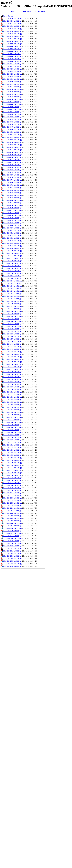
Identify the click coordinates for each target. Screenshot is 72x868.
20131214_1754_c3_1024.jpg (13, 432)
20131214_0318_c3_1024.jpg (13, 84)
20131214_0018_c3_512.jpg (12, 26)
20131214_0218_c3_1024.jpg (13, 64)
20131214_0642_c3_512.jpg (12, 172)
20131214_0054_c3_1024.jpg (13, 39)
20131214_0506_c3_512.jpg (12, 132)
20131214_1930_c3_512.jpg (12, 475)
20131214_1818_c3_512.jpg (12, 445)
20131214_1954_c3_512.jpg (12, 485)
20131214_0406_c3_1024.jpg (13, 104)
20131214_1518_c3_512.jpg (12, 369)
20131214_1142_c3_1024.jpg (13, 291)
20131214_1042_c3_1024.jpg (13, 266)
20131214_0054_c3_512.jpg (12, 41)
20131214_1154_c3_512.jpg (12, 299)
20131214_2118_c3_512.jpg (12, 511)
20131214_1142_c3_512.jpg (12, 294)
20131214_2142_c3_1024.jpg (13, 518)
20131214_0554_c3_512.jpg (12, 152)
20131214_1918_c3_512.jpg (12, 470)
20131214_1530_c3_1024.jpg (13, 372)
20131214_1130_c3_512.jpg (12, 289)
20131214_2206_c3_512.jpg (12, 531)
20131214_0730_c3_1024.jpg (13, 190)
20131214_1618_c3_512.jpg (12, 394)
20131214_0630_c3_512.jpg (12, 167)
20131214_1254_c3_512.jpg (12, 324)
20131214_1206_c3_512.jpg (12, 304)
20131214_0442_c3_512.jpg (12, 122)
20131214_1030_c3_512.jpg (12, 263)
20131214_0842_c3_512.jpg (12, 223)
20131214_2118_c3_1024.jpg (13, 508)
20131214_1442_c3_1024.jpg (13, 357)
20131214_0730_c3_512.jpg (12, 193)
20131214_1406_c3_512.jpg (12, 344)
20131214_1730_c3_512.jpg (12, 425)
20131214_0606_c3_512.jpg (12, 157)
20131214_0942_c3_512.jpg (12, 243)
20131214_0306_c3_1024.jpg (13, 79)
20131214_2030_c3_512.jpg (12, 500)
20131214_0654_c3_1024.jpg (13, 175)
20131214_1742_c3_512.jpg (12, 430)
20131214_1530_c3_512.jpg (12, 374)
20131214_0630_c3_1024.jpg (13, 165)
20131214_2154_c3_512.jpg (12, 526)
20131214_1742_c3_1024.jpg (13, 427)
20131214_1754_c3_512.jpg (12, 435)
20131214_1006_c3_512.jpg (12, 253)
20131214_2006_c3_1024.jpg (13, 488)
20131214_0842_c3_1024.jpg (13, 220)
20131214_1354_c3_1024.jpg (13, 336)
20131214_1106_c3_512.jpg (12, 278)
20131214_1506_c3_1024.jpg (13, 362)
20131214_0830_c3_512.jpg (12, 218)
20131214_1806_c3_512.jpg (12, 440)
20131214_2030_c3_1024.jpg (13, 498)
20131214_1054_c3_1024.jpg (13, 271)
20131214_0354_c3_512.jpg (12, 102)
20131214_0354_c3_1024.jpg (13, 99)
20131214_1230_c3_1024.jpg (13, 311)
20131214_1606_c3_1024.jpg (13, 387)
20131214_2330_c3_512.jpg (12, 556)
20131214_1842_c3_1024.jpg (13, 453)
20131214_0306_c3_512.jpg (12, 82)
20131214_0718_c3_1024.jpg (13, 185)
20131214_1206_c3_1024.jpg (13, 301)
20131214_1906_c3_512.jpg (12, 465)
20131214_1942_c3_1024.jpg (13, 478)
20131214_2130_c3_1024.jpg (13, 513)
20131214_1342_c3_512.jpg (12, 334)
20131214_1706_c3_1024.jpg (13, 412)
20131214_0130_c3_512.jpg (12, 46)
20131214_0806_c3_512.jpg (12, 208)
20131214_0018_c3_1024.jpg (13, 24)
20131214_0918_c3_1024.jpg (13, 230)
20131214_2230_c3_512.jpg (12, 541)
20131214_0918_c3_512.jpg (12, 233)
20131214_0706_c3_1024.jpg (13, 180)
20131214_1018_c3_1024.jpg (13, 256)
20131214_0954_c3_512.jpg (12, 248)
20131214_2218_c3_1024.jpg (13, 533)
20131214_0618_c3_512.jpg (12, 162)
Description (41, 11)
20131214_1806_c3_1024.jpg (13, 437)
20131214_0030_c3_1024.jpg (13, 29)
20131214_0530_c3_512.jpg (12, 142)
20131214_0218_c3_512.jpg (12, 66)
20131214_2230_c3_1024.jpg (13, 538)
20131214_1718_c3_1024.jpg (13, 417)
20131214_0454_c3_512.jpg (12, 127)
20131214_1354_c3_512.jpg (12, 339)
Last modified (28, 11)
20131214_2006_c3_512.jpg (12, 490)
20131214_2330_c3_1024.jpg (13, 553)
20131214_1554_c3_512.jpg (12, 384)
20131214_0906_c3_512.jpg (12, 228)
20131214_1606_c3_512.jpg (12, 389)
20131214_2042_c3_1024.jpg (13, 503)
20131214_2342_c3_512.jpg (12, 561)
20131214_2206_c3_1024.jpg (13, 528)
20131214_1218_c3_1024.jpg (13, 306)
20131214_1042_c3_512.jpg (12, 268)
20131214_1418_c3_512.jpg (12, 349)
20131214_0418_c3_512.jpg (12, 112)
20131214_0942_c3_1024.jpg (13, 241)
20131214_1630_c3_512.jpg (12, 400)
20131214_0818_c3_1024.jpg (13, 210)
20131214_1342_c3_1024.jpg (13, 331)
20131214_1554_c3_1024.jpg (13, 382)
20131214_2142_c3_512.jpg (12, 521)
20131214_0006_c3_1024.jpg (13, 18)
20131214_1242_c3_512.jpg (12, 319)
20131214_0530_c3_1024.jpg (13, 140)
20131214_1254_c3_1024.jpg (13, 321)
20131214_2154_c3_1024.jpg (13, 523)
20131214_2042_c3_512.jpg (12, 506)
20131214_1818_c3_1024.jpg (13, 442)
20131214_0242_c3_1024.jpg (13, 74)
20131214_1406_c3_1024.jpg (13, 342)
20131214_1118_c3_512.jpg (12, 283)
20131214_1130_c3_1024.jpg (13, 286)
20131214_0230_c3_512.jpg (12, 71)
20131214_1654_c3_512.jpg (12, 410)
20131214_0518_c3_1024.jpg (13, 135)
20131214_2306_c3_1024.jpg (13, 543)
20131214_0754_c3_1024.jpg (13, 200)
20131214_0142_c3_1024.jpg (13, 49)
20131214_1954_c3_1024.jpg (13, 483)
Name (13, 11)
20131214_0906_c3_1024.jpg (13, 225)
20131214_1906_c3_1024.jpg (13, 463)
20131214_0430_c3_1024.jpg (13, 114)
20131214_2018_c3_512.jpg (12, 495)
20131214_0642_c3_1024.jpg (13, 170)
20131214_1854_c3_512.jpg (12, 460)
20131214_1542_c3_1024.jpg (13, 377)
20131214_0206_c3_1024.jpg (13, 59)
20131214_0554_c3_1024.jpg (13, 150)
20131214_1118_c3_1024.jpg (13, 281)
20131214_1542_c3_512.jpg (12, 379)
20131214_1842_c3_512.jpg (12, 455)
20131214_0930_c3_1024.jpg (13, 236)
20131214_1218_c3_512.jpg (12, 309)
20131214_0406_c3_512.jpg (12, 107)
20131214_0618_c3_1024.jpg (13, 160)
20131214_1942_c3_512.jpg (12, 480)
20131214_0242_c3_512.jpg (12, 77)
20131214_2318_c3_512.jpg (12, 551)
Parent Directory (8, 16)
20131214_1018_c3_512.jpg (12, 258)
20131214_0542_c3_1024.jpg (13, 145)
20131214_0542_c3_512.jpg (12, 147)
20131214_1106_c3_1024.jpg (13, 276)
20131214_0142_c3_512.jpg (12, 51)
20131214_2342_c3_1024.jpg (13, 559)
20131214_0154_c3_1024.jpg (13, 54)
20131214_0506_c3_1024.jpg (13, 130)
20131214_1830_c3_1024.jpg (13, 447)
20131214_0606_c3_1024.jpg (13, 155)
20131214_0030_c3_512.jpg (12, 31)
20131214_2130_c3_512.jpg (12, 516)
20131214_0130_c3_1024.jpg (13, 44)
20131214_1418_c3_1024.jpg (13, 347)
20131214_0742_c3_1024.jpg (13, 195)
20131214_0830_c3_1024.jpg (13, 215)
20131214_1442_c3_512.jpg (12, 359)
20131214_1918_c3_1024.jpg (13, 468)
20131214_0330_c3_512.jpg (12, 92)
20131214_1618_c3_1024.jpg (13, 392)
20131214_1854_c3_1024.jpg (13, 458)
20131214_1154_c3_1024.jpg (13, 296)
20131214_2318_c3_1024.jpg (13, 548)
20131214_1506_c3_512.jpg (12, 364)
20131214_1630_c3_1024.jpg (13, 397)
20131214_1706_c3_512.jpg (12, 415)
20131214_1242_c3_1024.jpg (13, 316)
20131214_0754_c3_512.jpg (12, 203)
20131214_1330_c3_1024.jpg (13, 326)
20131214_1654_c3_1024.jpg (13, 407)
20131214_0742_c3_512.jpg (12, 198)
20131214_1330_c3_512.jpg (12, 329)
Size (36, 11)
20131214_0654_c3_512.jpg (12, 177)
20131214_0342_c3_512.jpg (12, 97)
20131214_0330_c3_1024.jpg (13, 89)
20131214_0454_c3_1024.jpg (13, 124)
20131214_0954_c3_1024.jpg (13, 246)
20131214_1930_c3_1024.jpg (13, 473)
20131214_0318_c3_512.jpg (12, 87)
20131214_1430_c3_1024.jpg (13, 352)
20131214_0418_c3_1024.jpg (13, 109)
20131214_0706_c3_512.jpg (12, 183)
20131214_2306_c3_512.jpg (12, 546)
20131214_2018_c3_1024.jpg (13, 493)
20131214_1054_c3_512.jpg (12, 273)
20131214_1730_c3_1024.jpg (13, 422)
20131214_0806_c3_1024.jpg (13, 205)
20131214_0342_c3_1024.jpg (13, 94)
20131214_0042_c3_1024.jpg (13, 34)
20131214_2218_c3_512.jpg (12, 536)
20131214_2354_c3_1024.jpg (13, 564)
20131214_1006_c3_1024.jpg (13, 251)
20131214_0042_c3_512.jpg (12, 36)
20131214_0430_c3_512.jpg (12, 117)
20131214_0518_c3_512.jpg (12, 137)
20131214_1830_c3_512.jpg (12, 450)
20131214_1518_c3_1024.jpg (13, 367)
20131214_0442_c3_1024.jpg (13, 119)
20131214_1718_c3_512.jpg (12, 420)
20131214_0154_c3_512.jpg (12, 56)
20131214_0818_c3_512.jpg (12, 213)
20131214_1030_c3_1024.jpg (13, 261)
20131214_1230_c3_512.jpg (12, 314)
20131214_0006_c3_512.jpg (12, 21)
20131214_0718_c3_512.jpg (12, 188)
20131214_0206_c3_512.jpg (12, 61)
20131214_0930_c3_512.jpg (12, 238)
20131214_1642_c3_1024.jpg (13, 402)
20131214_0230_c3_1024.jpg (13, 69)
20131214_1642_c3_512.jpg (12, 405)
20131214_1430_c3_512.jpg (12, 354)
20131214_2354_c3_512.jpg (12, 566)
